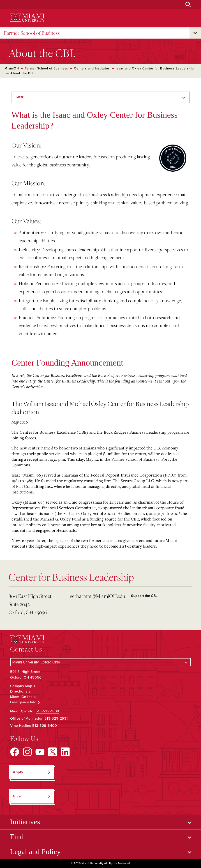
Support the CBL (144, 596)
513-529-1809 (47, 711)
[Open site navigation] (187, 18)
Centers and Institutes (92, 68)
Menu (21, 97)
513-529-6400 (45, 726)
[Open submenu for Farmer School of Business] (195, 33)
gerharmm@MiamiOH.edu (98, 596)
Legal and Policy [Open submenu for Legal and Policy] (36, 852)
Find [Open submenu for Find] (17, 837)
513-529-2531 (56, 718)
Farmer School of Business (32, 33)
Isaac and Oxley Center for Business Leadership (155, 68)
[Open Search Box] (188, 5)
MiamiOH (12, 68)
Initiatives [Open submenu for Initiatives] (25, 822)
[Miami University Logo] (27, 18)
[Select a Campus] (101, 662)
